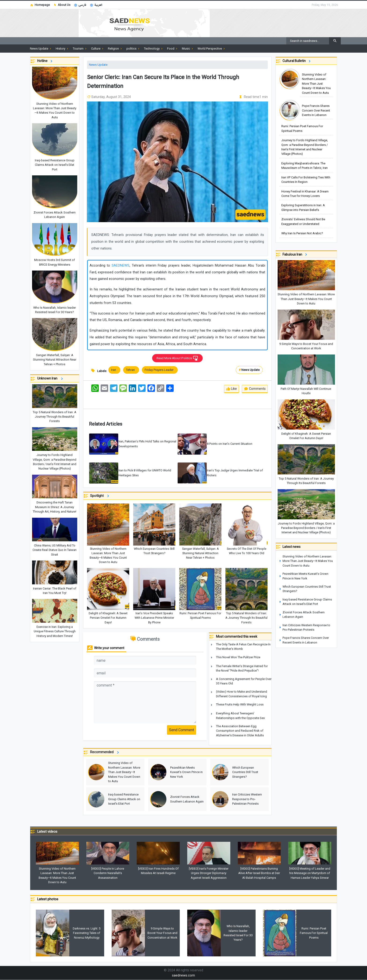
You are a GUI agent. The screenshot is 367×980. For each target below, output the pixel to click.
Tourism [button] (80, 49)
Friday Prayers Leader (160, 370)
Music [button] (188, 49)
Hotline (46, 61)
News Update (98, 65)
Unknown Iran (51, 379)
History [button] (62, 49)
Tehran (131, 370)
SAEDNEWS (121, 266)
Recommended (105, 752)
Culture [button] (98, 49)
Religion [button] (115, 49)
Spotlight (100, 496)
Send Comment (182, 730)
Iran (114, 370)
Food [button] (173, 49)
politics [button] (133, 49)
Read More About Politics (177, 358)
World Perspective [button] (212, 49)
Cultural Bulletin (297, 61)
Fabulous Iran (295, 255)
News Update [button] (41, 49)
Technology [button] (154, 49)
